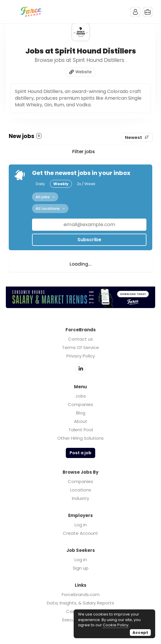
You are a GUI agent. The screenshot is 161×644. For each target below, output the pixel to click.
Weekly (61, 184)
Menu (13, 12)
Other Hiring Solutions (80, 438)
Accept (140, 633)
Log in (81, 525)
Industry (80, 498)
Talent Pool (81, 430)
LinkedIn (81, 369)
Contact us (80, 339)
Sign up (81, 568)
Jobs (81, 396)
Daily (40, 184)
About (81, 421)
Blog (81, 413)
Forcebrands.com (81, 594)
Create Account (80, 533)
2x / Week (86, 184)
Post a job (80, 453)
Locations (81, 490)
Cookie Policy (116, 625)
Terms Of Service (80, 347)
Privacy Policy (81, 356)
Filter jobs (84, 152)
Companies (80, 404)
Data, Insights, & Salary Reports (80, 603)
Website (84, 72)
